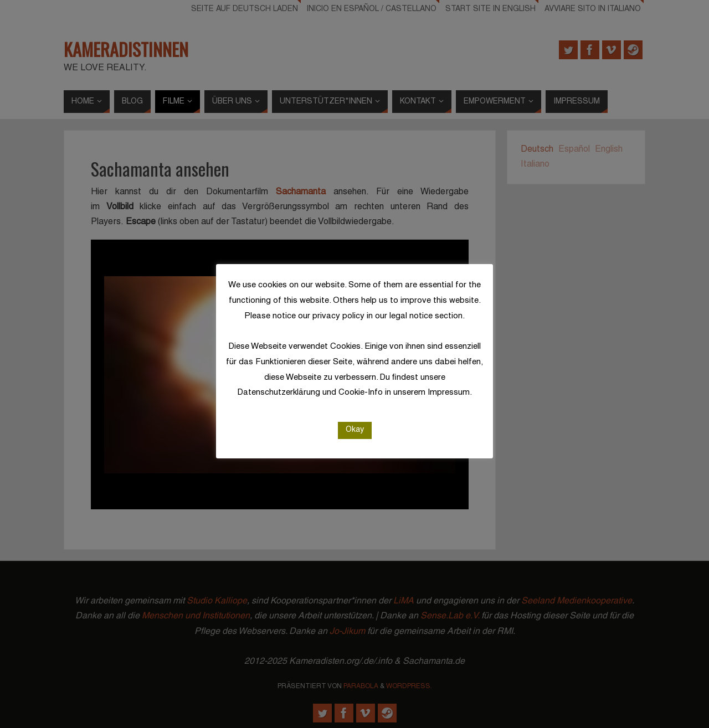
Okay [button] (355, 430)
